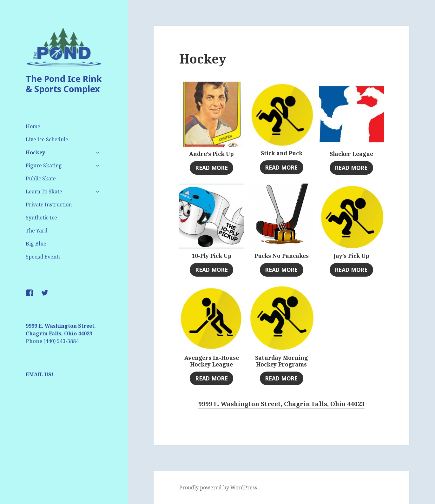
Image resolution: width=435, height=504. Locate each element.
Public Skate (41, 178)
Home (33, 126)
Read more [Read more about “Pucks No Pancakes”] (281, 270)
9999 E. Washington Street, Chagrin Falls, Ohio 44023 (281, 404)
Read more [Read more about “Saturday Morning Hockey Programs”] (281, 378)
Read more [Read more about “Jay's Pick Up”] (351, 270)
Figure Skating (44, 165)
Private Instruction (49, 205)
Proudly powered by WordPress (218, 487)
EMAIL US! (40, 374)
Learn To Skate (44, 192)
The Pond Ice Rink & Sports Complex (64, 84)
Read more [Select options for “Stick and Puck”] (281, 167)
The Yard (37, 231)
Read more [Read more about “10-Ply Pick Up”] (212, 270)
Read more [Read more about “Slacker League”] (351, 168)
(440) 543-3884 (61, 341)
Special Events (43, 257)
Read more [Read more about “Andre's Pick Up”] (212, 168)
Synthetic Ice (41, 218)
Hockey (35, 152)
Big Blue (36, 244)
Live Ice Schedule (47, 139)
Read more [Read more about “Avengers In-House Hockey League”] (212, 378)
